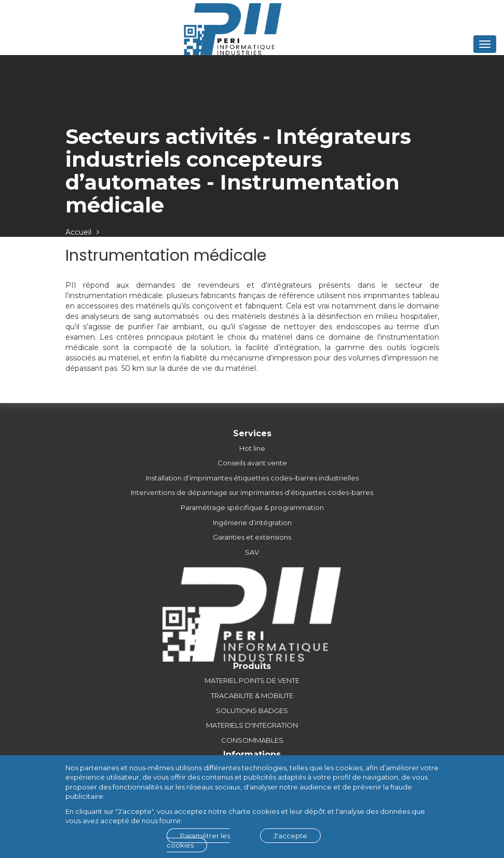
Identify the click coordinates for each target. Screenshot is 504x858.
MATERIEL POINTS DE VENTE (252, 680)
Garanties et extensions (252, 537)
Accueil (78, 232)
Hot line (252, 448)
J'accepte (290, 836)
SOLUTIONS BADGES (252, 710)
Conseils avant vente (252, 463)
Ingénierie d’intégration (252, 522)
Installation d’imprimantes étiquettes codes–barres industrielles (252, 478)
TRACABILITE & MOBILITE (252, 695)
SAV (252, 552)
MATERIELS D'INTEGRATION (252, 725)
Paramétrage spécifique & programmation (252, 507)
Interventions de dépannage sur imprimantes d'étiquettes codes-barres (252, 492)
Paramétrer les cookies (198, 841)
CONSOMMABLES (252, 740)
